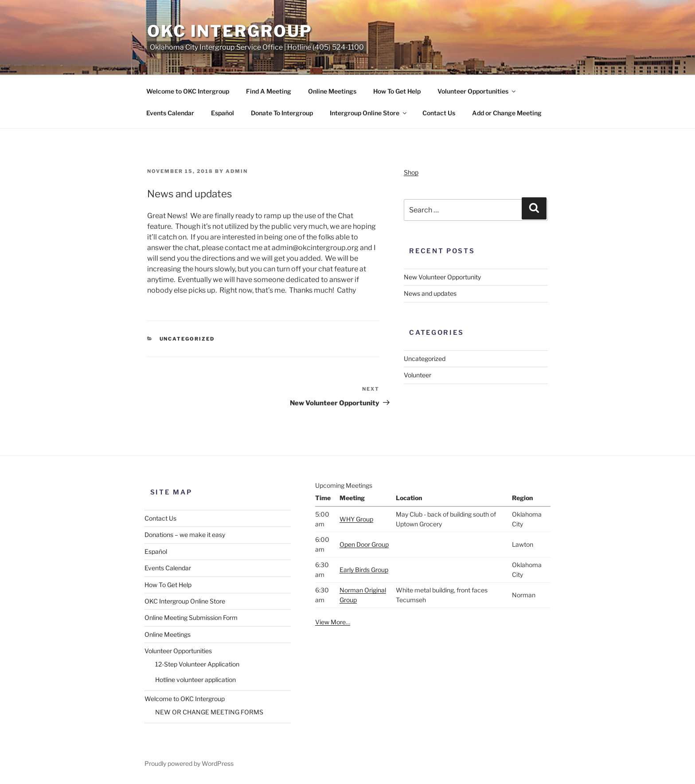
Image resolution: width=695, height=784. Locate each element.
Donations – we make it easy (185, 535)
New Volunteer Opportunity (442, 277)
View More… (333, 622)
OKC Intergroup (230, 31)
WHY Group (356, 519)
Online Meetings (332, 91)
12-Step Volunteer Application (197, 664)
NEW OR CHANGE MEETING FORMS (209, 712)
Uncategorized (187, 339)
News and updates (430, 293)
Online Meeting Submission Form (191, 617)
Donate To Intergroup (282, 113)
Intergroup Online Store (369, 113)
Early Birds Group (364, 570)
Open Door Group (364, 544)
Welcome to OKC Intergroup (188, 91)
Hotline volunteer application (195, 680)
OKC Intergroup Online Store (185, 601)
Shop (411, 172)
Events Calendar (170, 113)
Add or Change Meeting (507, 113)
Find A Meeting (269, 91)
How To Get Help (397, 91)
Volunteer (418, 375)
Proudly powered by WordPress (189, 763)
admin (237, 171)
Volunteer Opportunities (477, 91)
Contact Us (439, 113)
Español (223, 113)
